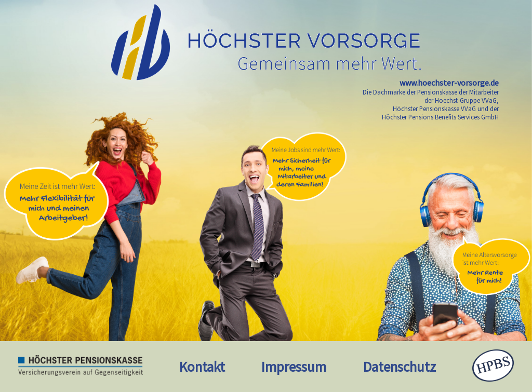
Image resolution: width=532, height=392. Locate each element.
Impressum (294, 367)
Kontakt (202, 367)
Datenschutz (400, 367)
